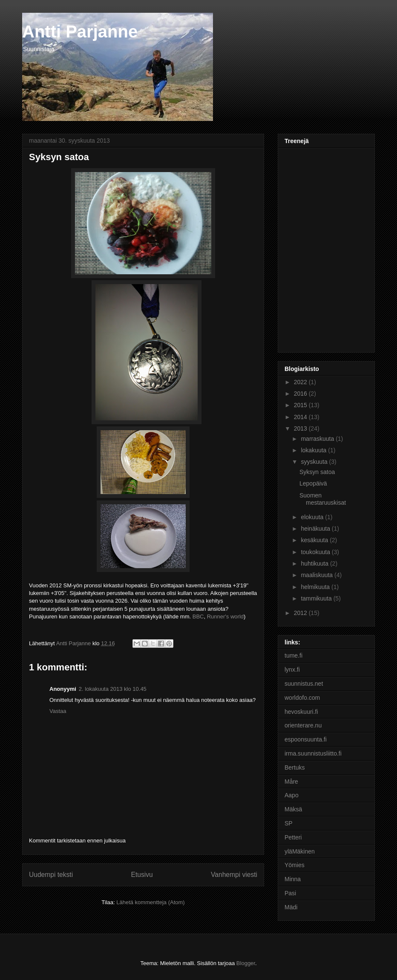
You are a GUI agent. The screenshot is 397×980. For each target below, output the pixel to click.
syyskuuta (315, 462)
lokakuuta (314, 450)
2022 (301, 382)
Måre (291, 782)
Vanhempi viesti (234, 875)
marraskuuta (318, 439)
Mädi (291, 907)
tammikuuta (317, 598)
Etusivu (142, 875)
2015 (301, 405)
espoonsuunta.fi (306, 739)
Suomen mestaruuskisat (323, 499)
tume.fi (293, 655)
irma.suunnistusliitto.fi (313, 753)
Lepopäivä (313, 483)
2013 (301, 428)
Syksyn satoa (317, 472)
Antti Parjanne (80, 32)
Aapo (292, 795)
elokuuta (313, 517)
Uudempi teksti (51, 875)
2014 (301, 417)
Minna (293, 879)
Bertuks (295, 767)
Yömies (295, 865)
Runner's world (225, 616)
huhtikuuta (315, 563)
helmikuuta (316, 587)
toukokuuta (316, 552)
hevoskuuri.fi (301, 712)
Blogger (246, 963)
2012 (301, 613)
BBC (198, 616)
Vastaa (58, 711)
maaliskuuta (318, 575)
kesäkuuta (315, 540)
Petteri (293, 837)
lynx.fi (292, 670)
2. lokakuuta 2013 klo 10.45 (113, 689)
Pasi (290, 893)
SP (289, 823)
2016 (301, 394)
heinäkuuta (316, 529)
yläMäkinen (300, 851)
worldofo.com (302, 698)
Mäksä (293, 809)
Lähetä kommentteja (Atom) (150, 902)
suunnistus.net (304, 684)
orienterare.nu (303, 725)
